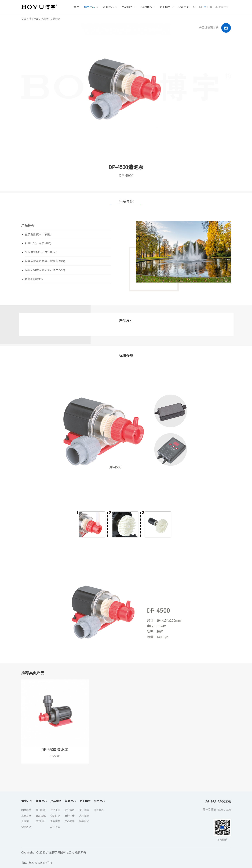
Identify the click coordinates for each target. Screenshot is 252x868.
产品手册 (55, 810)
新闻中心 (108, 7)
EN (210, 7)
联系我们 (84, 821)
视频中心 (146, 7)
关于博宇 (165, 7)
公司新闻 (41, 810)
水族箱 (25, 821)
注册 (227, 7)
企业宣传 (70, 810)
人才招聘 (84, 816)
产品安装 (70, 821)
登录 (221, 7)
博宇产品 (89, 7)
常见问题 (55, 816)
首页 (76, 7)
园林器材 (26, 810)
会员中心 (184, 7)
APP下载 (55, 827)
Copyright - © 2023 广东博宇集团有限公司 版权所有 (54, 852)
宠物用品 (26, 827)
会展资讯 (41, 816)
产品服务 (127, 7)
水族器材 (46, 19)
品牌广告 (70, 816)
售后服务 (55, 821)
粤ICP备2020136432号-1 (37, 863)
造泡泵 (57, 19)
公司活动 (41, 821)
